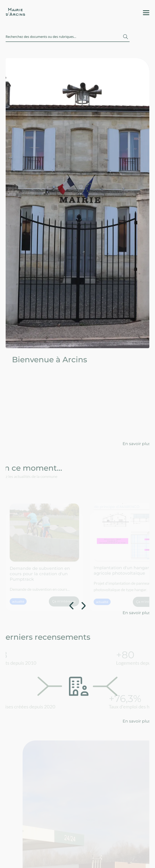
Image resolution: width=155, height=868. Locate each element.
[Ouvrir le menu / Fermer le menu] (146, 13)
